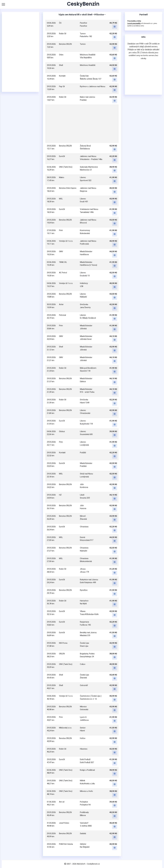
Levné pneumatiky (134, 23)
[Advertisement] (21, 52)
